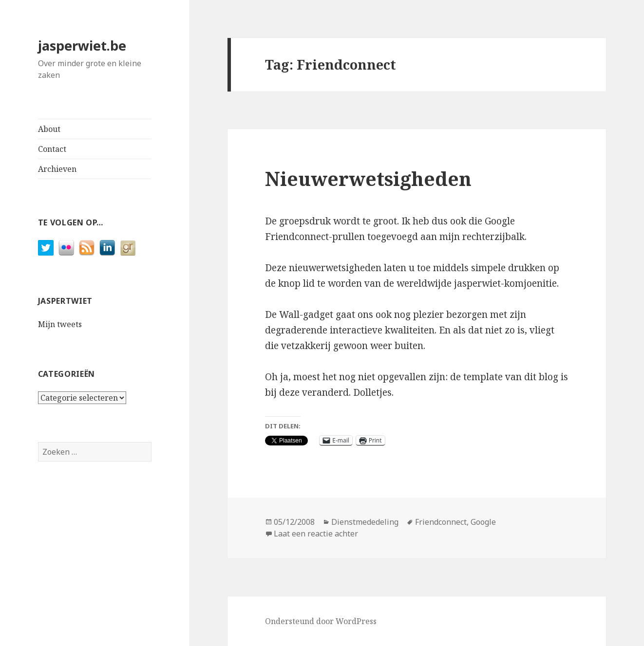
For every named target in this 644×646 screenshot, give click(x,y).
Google (483, 522)
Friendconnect (441, 522)
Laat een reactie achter (316, 534)
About (49, 129)
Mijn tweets (60, 324)
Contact (52, 149)
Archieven (57, 169)
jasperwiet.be (82, 46)
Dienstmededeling (365, 522)
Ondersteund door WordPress (321, 621)
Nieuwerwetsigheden (368, 178)
